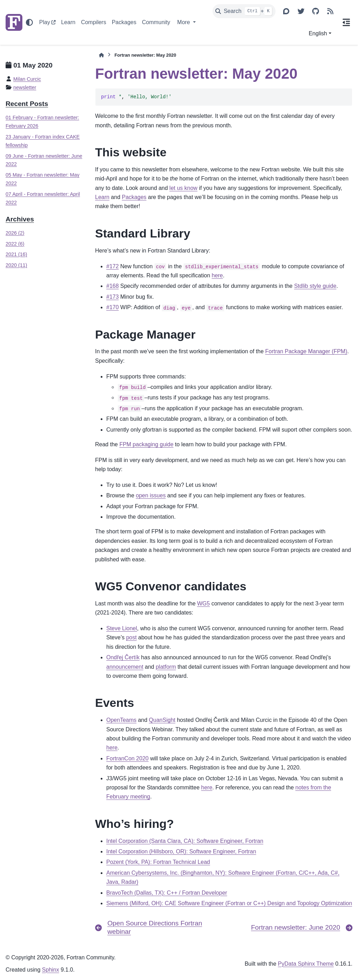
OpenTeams (121, 720)
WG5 (203, 603)
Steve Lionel (122, 628)
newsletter (25, 87)
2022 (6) (15, 244)
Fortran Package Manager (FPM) (306, 351)
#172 (113, 266)
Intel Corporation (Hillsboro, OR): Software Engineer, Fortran (181, 851)
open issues (151, 495)
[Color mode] (29, 22)
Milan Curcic (27, 79)
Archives (20, 219)
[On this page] (346, 22)
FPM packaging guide (146, 444)
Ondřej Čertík (123, 657)
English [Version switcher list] (318, 33)
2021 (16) (16, 254)
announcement (125, 667)
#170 (113, 307)
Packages (124, 22)
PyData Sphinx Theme (306, 964)
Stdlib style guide (315, 286)
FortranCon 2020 (127, 758)
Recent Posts (27, 104)
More (184, 22)
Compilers (94, 22)
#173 (113, 297)
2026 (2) (15, 233)
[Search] (244, 11)
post (131, 637)
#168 (113, 286)
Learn (68, 22)
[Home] (101, 55)
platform (166, 667)
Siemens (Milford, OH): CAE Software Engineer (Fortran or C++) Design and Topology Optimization (229, 903)
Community (156, 22)
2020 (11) (16, 265)
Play (45, 22)
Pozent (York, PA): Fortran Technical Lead (158, 862)
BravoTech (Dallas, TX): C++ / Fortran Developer (167, 893)
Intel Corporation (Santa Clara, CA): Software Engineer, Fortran (185, 841)
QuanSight (162, 720)
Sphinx (51, 970)
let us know (184, 188)
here (217, 275)
